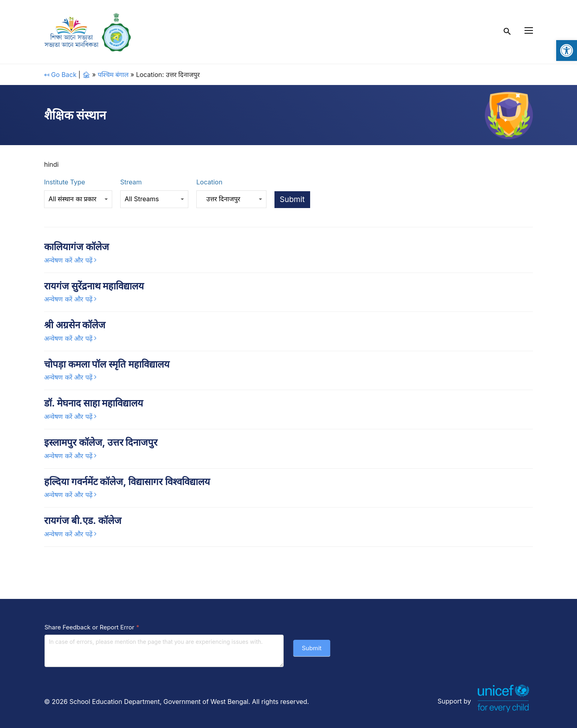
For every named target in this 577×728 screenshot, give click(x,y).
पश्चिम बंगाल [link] (113, 75)
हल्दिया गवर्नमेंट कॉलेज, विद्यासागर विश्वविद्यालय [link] (127, 482)
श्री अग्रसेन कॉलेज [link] (75, 325)
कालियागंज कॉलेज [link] (77, 247)
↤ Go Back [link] (60, 75)
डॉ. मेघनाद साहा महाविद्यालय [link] (94, 403)
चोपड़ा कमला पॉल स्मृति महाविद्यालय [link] (107, 364)
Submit (312, 648)
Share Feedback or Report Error (92, 627)
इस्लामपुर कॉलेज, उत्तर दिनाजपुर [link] (101, 442)
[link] (567, 51)
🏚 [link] (86, 75)
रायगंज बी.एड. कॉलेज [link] (83, 521)
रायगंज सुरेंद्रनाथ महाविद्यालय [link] (94, 286)
